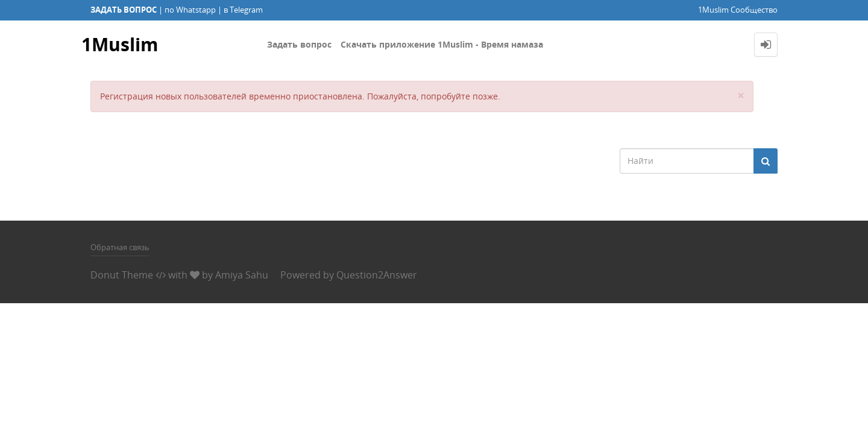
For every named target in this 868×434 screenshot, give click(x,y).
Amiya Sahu (242, 275)
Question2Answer (377, 275)
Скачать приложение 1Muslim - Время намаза (442, 44)
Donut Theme (122, 275)
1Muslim (120, 44)
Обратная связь (120, 247)
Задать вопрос (299, 44)
